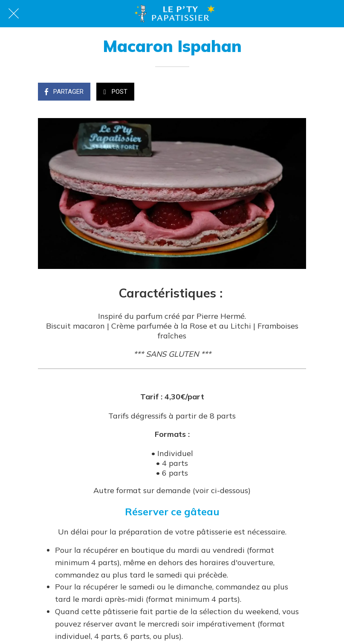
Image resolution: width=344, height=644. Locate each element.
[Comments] (296, 92)
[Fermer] (14, 14)
